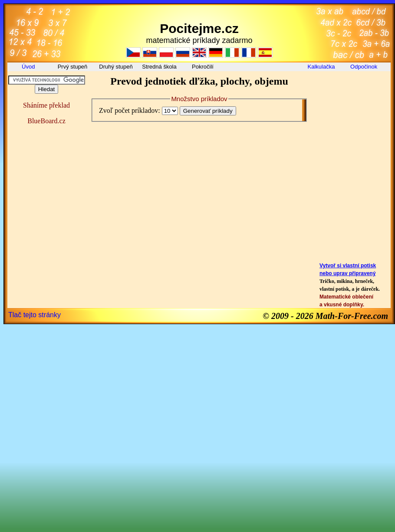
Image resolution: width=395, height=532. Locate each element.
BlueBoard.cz (46, 121)
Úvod (29, 67)
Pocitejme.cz (199, 28)
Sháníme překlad (46, 105)
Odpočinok (365, 67)
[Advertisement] (352, 95)
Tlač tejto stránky (35, 315)
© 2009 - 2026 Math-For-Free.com (325, 316)
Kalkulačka (321, 67)
